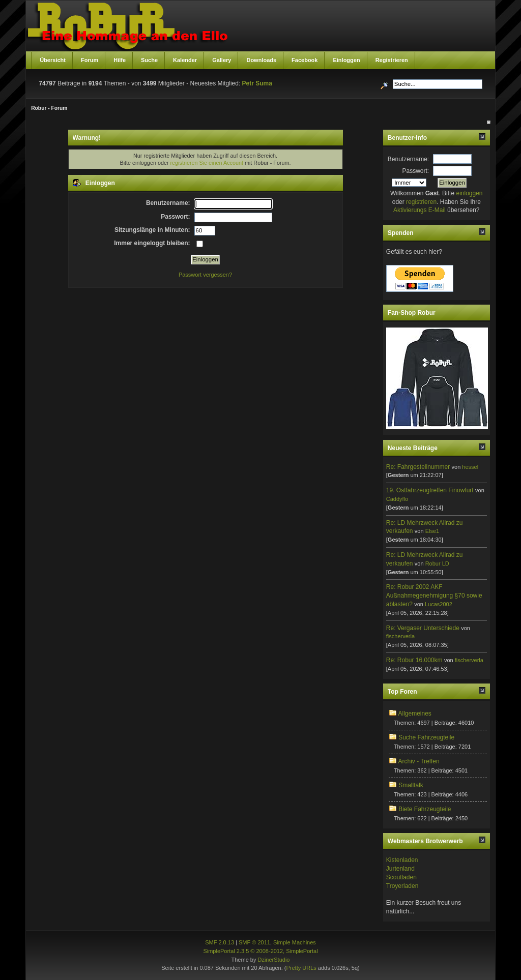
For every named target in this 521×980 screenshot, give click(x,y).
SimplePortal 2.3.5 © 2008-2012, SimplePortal (260, 951)
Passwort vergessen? (205, 275)
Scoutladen (401, 877)
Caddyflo (397, 499)
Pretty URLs (301, 968)
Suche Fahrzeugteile (426, 737)
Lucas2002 (439, 604)
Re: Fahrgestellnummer (418, 467)
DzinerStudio (273, 960)
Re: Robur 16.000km (414, 660)
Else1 (432, 531)
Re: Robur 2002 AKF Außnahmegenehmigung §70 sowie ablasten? (434, 596)
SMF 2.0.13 (220, 942)
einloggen (469, 193)
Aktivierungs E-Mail (419, 210)
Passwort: (416, 171)
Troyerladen (402, 886)
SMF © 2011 (254, 942)
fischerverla (400, 636)
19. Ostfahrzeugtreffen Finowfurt (430, 490)
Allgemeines (414, 714)
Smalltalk (411, 785)
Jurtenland (400, 869)
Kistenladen (402, 860)
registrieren (421, 202)
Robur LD (437, 563)
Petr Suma (257, 83)
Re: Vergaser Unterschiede (423, 628)
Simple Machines (295, 942)
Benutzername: (408, 159)
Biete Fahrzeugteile (425, 809)
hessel (470, 467)
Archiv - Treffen (418, 761)
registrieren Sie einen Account (207, 163)
